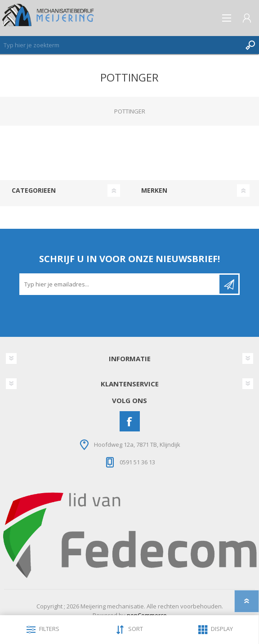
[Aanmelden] (120, 284)
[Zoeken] (121, 45)
